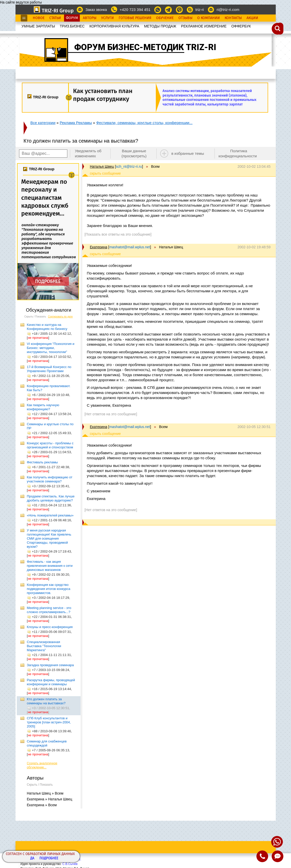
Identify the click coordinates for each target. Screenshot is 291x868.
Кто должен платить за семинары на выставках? (46, 701)
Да (32, 858)
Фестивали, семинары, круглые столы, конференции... (144, 123)
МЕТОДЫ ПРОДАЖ (160, 26)
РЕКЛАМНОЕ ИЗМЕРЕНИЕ (204, 26)
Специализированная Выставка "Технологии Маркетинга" (44, 646)
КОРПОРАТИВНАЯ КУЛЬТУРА (114, 26)
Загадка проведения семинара (50, 665)
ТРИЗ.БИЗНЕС (72, 26)
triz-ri (200, 10)
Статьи (55, 18)
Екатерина (99, 247)
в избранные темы (188, 153)
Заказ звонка (96, 10)
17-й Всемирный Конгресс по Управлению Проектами (49, 369)
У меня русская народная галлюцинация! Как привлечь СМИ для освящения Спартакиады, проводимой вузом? (49, 538)
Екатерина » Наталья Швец (50, 799)
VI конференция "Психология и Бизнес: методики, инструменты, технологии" (51, 348)
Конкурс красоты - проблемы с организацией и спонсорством (50, 445)
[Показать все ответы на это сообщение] (118, 234)
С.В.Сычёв (70, 864)
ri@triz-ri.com (228, 10)
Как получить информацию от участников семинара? (50, 479)
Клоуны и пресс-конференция (50, 627)
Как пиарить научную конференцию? (43, 407)
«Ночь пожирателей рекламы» (50, 515)
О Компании (209, 18)
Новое (39, 18)
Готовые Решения (135, 18)
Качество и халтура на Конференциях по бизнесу (47, 327)
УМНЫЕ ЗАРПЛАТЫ (38, 26)
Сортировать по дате (60, 317)
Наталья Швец (102, 166)
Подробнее (49, 858)
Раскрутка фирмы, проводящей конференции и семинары (51, 682)
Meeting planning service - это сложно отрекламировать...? (49, 610)
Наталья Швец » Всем (45, 793)
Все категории (43, 123)
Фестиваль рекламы (42, 462)
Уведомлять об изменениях (88, 153)
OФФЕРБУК (241, 26)
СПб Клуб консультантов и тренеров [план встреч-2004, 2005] (49, 722)
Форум (72, 18)
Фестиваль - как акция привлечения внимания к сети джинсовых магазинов (50, 566)
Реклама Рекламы (76, 123)
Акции (252, 18)
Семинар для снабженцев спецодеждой (47, 743)
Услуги (108, 18)
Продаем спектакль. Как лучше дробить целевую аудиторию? (51, 498)
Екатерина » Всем (42, 805)
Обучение (165, 18)
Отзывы (185, 18)
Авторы (90, 18)
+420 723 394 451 (135, 10)
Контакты (233, 18)
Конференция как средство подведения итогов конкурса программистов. (49, 589)
